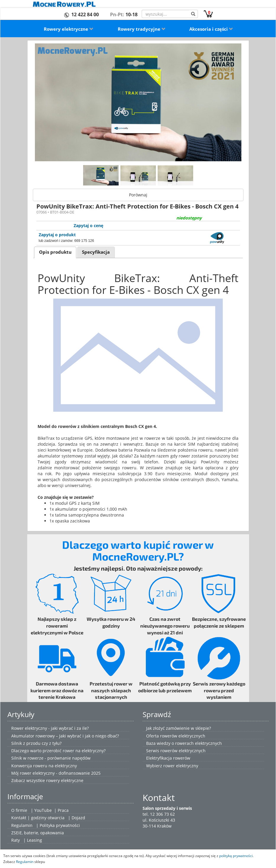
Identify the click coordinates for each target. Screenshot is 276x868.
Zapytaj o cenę (88, 225)
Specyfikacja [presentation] (96, 252)
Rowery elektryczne (69, 29)
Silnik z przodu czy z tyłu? (36, 743)
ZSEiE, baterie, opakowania (38, 833)
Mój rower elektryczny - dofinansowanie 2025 (56, 773)
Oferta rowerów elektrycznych (176, 736)
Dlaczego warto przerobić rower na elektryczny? (58, 751)
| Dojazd (77, 818)
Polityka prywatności (60, 825)
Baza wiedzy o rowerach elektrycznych (184, 743)
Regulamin (22, 825)
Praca (63, 810)
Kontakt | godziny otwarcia (38, 818)
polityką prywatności (236, 856)
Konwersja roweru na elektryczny (44, 766)
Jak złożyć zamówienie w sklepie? (179, 728)
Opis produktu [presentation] (55, 252)
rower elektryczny (181, 766)
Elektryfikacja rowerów (168, 758)
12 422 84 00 (85, 14)
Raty (16, 840)
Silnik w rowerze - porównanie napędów (51, 758)
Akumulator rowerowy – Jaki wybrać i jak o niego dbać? (65, 736)
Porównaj (138, 195)
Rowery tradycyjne (142, 29)
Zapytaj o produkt (57, 235)
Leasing (34, 840)
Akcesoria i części (211, 29)
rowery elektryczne (65, 780)
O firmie (19, 810)
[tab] (55, 252)
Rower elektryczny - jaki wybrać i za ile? (50, 728)
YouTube (43, 810)
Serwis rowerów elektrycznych (176, 751)
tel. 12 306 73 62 (159, 814)
